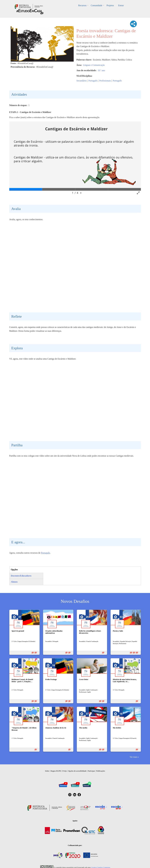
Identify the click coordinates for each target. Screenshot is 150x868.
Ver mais (133, 757)
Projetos (110, 5)
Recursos (82, 5)
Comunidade (97, 5)
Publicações (101, 771)
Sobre (47, 771)
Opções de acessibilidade (77, 771)
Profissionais (105, 81)
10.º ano (101, 70)
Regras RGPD (56, 771)
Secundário (82, 81)
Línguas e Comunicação (94, 65)
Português (93, 81)
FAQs (65, 771)
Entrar (121, 5)
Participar (91, 771)
